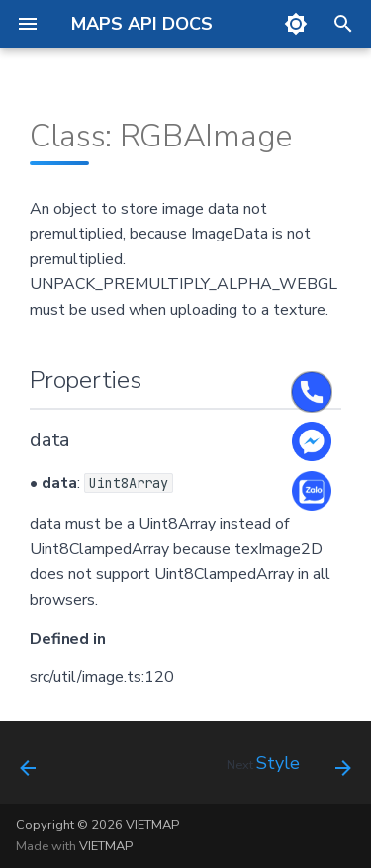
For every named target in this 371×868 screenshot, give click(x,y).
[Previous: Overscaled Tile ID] (29, 768)
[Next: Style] (286, 768)
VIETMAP (106, 846)
